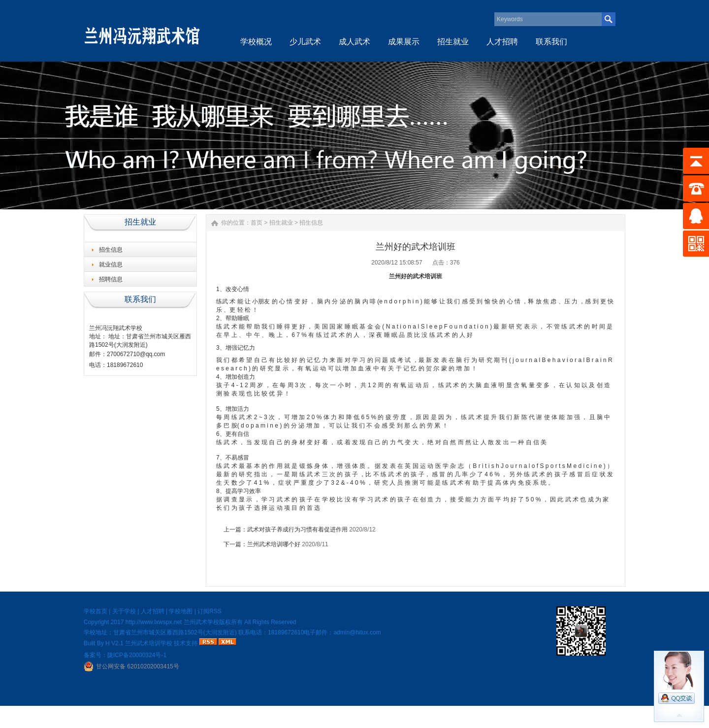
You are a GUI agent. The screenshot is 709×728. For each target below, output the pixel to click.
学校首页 (96, 611)
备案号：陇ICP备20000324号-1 (125, 655)
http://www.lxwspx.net (154, 622)
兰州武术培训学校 (149, 643)
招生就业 (453, 42)
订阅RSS (209, 611)
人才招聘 (502, 42)
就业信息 (111, 265)
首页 (257, 223)
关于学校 (124, 611)
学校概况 (256, 42)
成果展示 (404, 42)
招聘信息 (111, 279)
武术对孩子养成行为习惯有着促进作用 (297, 529)
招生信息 (111, 250)
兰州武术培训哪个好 (274, 544)
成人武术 (354, 42)
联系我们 (551, 42)
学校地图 (181, 611)
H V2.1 (114, 643)
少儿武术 (305, 42)
